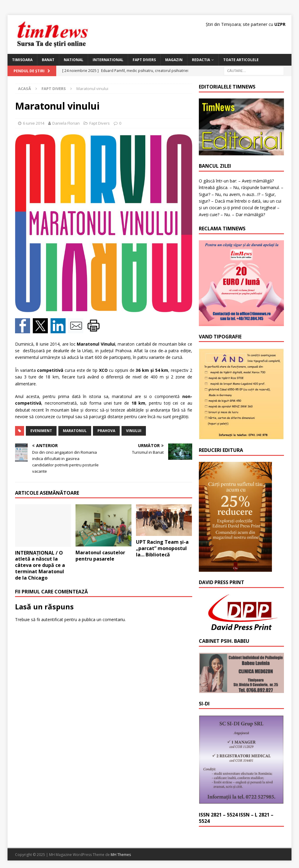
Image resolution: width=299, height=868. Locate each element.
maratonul (75, 431)
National (74, 60)
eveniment (41, 431)
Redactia (201, 60)
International (108, 60)
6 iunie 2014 (34, 123)
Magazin (174, 60)
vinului (134, 431)
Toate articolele (241, 60)
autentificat (52, 619)
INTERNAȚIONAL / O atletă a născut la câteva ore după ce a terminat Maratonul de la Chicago (40, 565)
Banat (48, 60)
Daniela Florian (66, 123)
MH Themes (121, 855)
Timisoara (22, 60)
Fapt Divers (144, 60)
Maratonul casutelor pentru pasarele (100, 556)
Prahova (106, 431)
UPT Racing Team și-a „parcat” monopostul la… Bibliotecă (162, 548)
